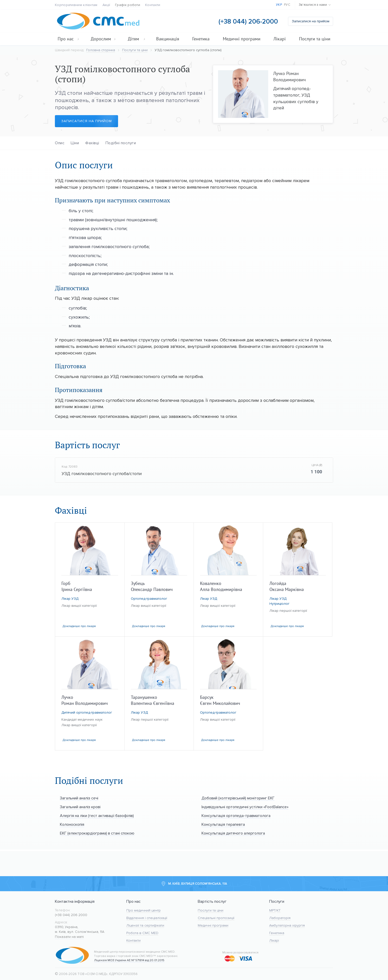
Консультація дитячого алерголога (233, 833)
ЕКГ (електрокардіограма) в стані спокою (97, 833)
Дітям (136, 39)
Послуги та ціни (315, 39)
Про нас (68, 39)
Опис (60, 143)
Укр (279, 5)
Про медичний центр (143, 910)
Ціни (75, 143)
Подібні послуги (121, 143)
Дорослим (103, 39)
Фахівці (92, 143)
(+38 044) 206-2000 (248, 21)
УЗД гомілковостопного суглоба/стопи (102, 474)
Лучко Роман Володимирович (289, 77)
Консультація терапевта (223, 824)
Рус (287, 5)
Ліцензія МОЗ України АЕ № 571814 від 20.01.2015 (129, 960)
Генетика (201, 39)
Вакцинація (168, 39)
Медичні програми (242, 39)
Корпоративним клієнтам (76, 5)
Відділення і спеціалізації (147, 918)
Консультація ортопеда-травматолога (236, 816)
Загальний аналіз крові (80, 807)
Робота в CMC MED (142, 933)
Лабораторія (280, 918)
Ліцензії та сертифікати (145, 925)
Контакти (153, 5)
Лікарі (280, 39)
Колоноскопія (72, 824)
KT (279, 910)
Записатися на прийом (311, 21)
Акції (106, 5)
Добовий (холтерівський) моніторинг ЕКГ (238, 798)
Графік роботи (128, 5)
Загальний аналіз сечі (79, 798)
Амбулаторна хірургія (287, 925)
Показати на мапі (69, 937)
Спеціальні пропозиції (216, 918)
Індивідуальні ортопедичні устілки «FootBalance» (245, 807)
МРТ (272, 910)
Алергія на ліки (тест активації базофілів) (97, 816)
